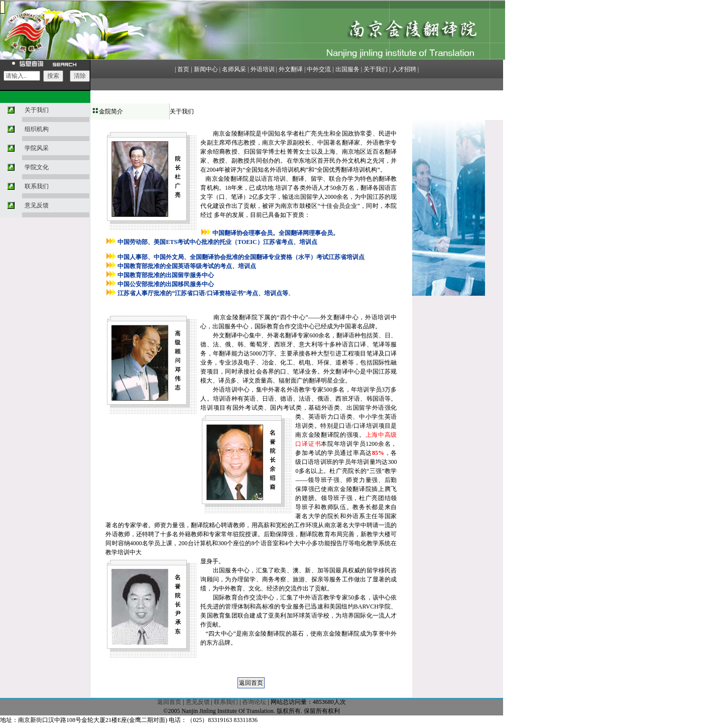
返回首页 (169, 702)
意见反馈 (37, 205)
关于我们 (37, 110)
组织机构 (37, 129)
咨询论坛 (254, 702)
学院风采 (37, 148)
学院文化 (37, 167)
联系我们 (37, 186)
